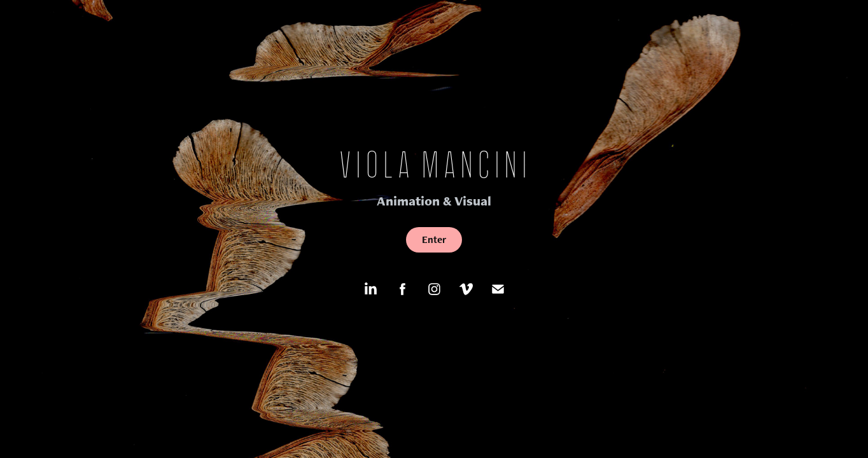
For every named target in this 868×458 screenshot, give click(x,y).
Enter (434, 239)
